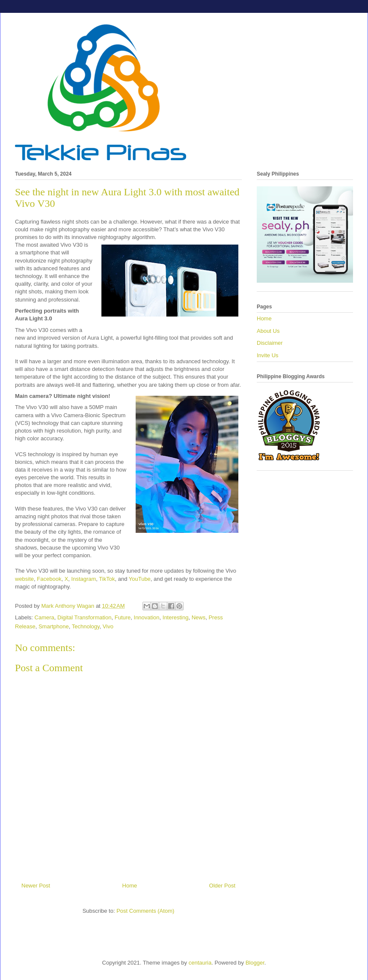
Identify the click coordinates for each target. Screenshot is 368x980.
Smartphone (54, 626)
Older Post (222, 886)
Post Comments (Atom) (145, 911)
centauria (200, 963)
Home (130, 886)
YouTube (140, 579)
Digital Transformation (84, 617)
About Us (268, 331)
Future (123, 617)
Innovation (147, 617)
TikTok (106, 579)
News (199, 617)
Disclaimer (270, 343)
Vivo (108, 626)
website (24, 579)
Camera (45, 617)
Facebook (49, 579)
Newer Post (36, 886)
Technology (86, 626)
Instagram (84, 579)
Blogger (255, 963)
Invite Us (268, 355)
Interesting (176, 617)
